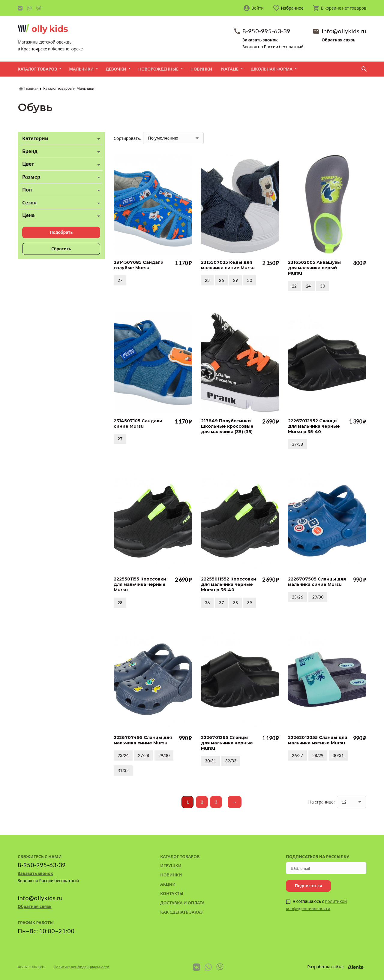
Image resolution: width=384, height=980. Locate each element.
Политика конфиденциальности (81, 967)
